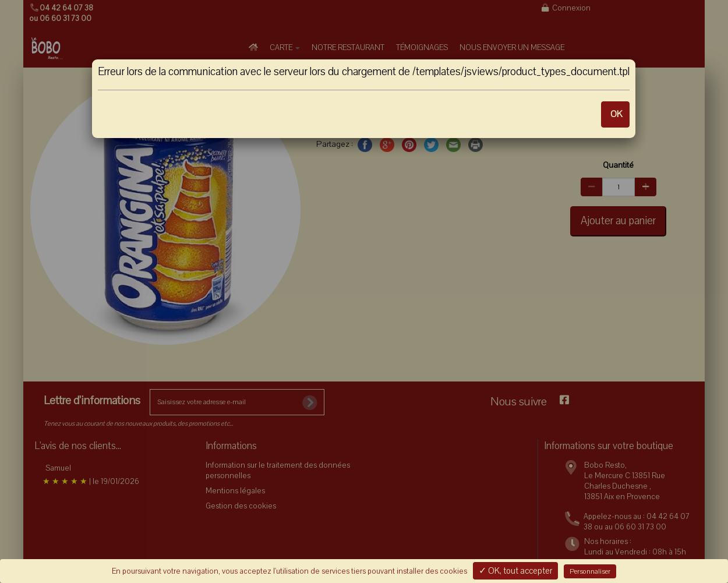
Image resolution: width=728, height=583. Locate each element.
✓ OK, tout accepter (515, 571)
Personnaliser (590, 571)
